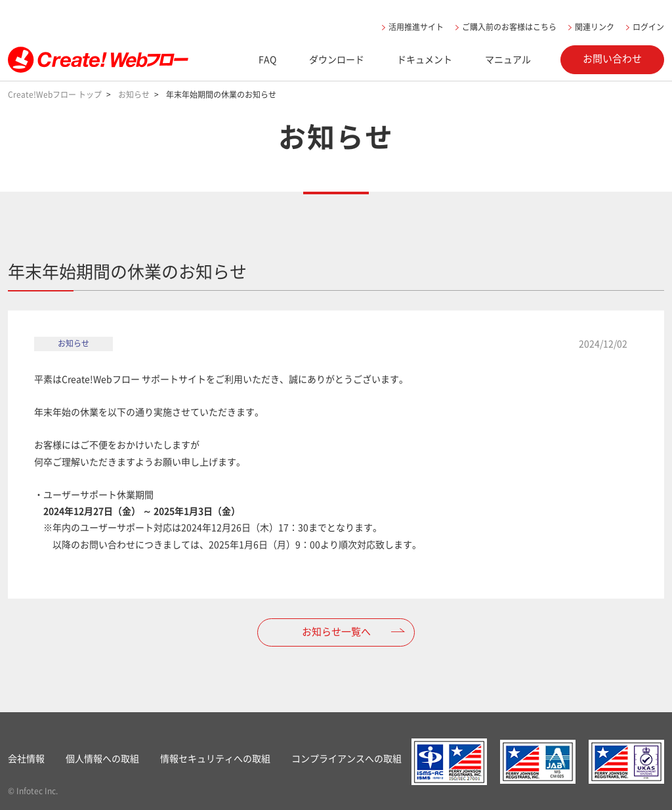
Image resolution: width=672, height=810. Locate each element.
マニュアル (508, 59)
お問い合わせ (612, 58)
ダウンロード (337, 59)
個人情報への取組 (102, 758)
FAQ (267, 59)
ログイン (648, 27)
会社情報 (26, 758)
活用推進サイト (416, 27)
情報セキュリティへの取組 (215, 758)
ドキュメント (425, 59)
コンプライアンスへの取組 (346, 758)
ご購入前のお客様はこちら (509, 27)
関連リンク (595, 27)
